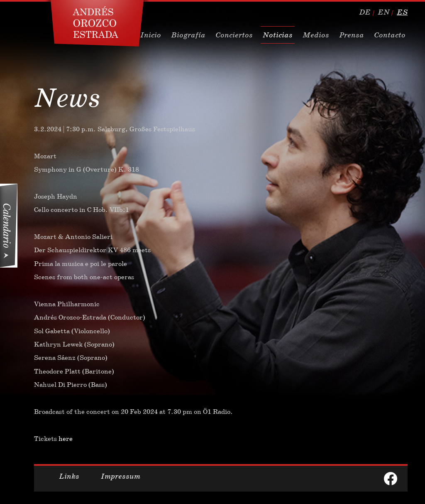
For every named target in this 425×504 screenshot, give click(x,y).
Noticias (278, 35)
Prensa (352, 35)
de (365, 12)
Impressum (121, 476)
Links (69, 476)
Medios (316, 35)
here (66, 439)
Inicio (151, 35)
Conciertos (234, 35)
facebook (391, 479)
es (402, 12)
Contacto (390, 35)
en (384, 12)
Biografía (188, 35)
